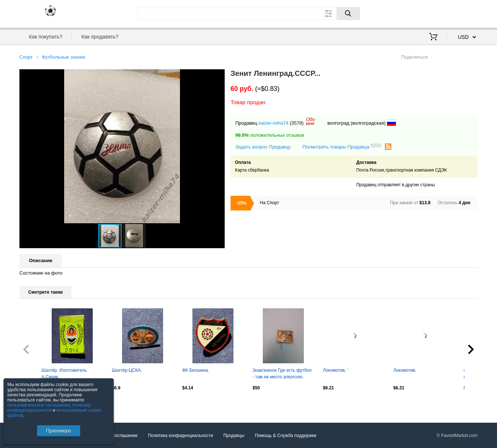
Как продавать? (100, 37)
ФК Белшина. (196, 370)
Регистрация (463, 13)
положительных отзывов (270, 135)
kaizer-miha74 (273, 123)
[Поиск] (348, 14)
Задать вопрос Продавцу (263, 147)
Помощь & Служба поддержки (286, 436)
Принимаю (58, 431)
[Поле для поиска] (248, 14)
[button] (218, 76)
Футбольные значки (63, 57)
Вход (435, 13)
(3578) (297, 123)
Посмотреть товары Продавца (342, 146)
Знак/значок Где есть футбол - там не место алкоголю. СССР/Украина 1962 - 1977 (282, 374)
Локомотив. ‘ (336, 370)
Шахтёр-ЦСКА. (127, 370)
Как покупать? (46, 37)
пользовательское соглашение (39, 405)
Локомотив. (405, 370)
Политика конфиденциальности (181, 436)
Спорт (26, 57)
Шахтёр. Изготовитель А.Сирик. (64, 374)
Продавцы (234, 436)
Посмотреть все (36, 403)
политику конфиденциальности (49, 408)
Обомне (311, 121)
